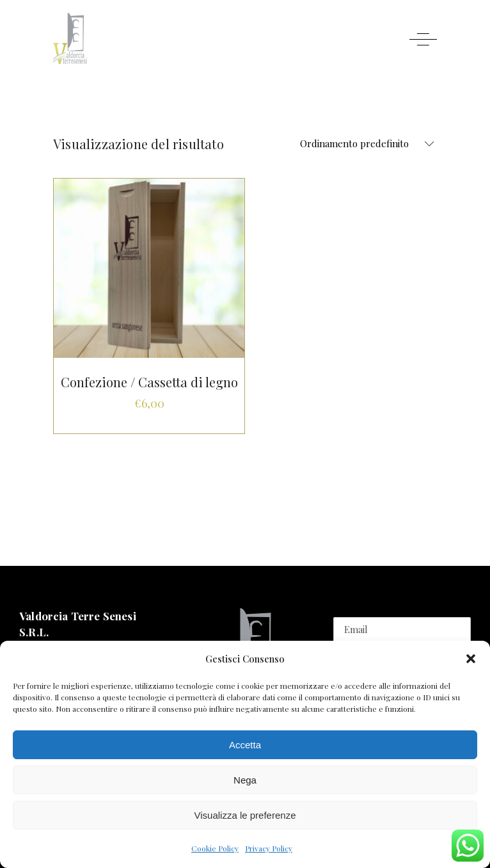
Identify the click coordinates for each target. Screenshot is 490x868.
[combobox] (363, 144)
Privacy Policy (269, 848)
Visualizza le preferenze (245, 815)
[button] (471, 659)
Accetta (245, 745)
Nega (245, 780)
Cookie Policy (215, 848)
